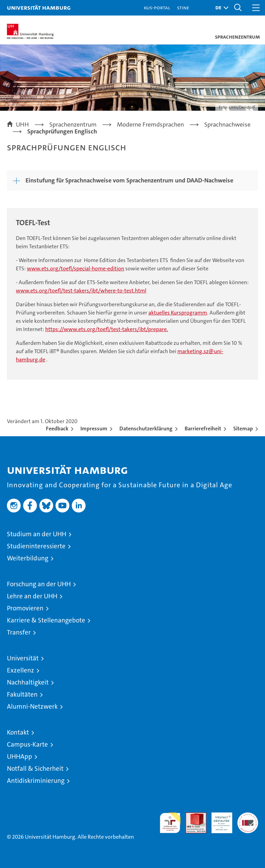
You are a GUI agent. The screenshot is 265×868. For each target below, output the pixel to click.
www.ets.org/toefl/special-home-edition (76, 268)
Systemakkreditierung (248, 816)
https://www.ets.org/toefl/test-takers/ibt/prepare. (107, 329)
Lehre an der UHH (32, 596)
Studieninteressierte (36, 546)
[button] (220, 8)
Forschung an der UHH (39, 584)
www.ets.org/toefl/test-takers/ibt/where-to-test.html (81, 291)
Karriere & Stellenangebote (46, 620)
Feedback (57, 428)
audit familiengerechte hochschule (170, 823)
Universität (23, 658)
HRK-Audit (218, 820)
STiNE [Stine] (183, 7)
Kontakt (18, 732)
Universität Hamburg (39, 7)
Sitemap (243, 428)
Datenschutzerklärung (146, 428)
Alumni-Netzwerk (32, 706)
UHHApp (19, 756)
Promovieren (25, 608)
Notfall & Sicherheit (35, 769)
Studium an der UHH (37, 534)
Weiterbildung (28, 558)
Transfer (19, 632)
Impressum (94, 428)
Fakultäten (22, 694)
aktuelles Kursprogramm (178, 313)
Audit (192, 816)
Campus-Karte (27, 744)
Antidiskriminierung (36, 781)
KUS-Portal (157, 7)
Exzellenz (21, 670)
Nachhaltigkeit (28, 682)
